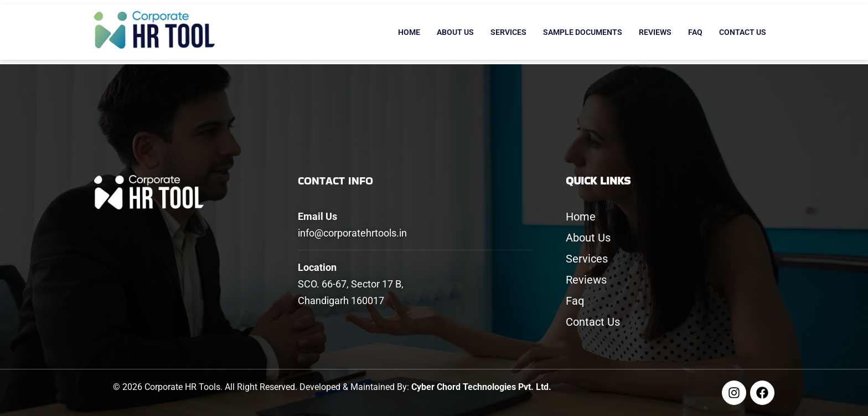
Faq (695, 32)
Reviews (655, 32)
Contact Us (743, 32)
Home (409, 32)
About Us (455, 32)
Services (508, 32)
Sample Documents (583, 32)
